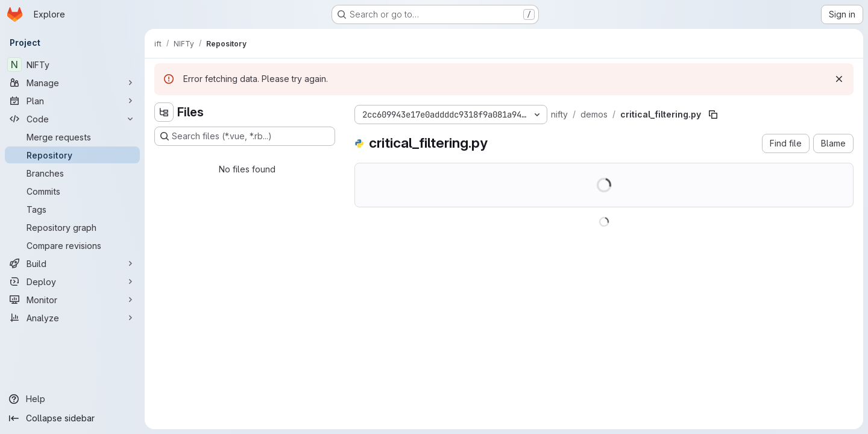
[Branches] (72, 173)
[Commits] (72, 191)
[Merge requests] (72, 137)
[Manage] (72, 83)
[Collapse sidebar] (72, 418)
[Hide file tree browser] (164, 112)
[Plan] (72, 101)
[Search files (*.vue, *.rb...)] (245, 136)
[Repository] (72, 155)
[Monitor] (72, 300)
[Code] (72, 119)
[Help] (72, 399)
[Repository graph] (72, 227)
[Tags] (72, 209)
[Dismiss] (839, 79)
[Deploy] (72, 281)
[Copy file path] (713, 115)
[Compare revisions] (72, 245)
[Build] (72, 263)
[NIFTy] (72, 64)
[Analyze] (72, 318)
